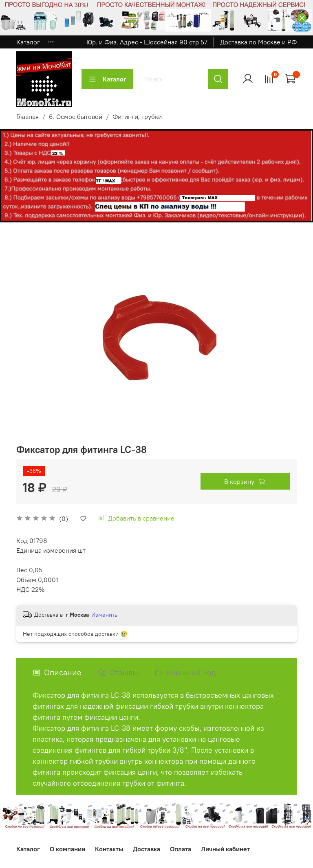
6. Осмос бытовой (76, 116)
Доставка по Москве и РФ (258, 42)
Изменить (104, 615)
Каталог (28, 42)
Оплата (181, 849)
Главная (28, 116)
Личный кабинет (225, 849)
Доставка (147, 849)
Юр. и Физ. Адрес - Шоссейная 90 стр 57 (147, 42)
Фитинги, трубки (137, 116)
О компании (67, 849)
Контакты (109, 849)
